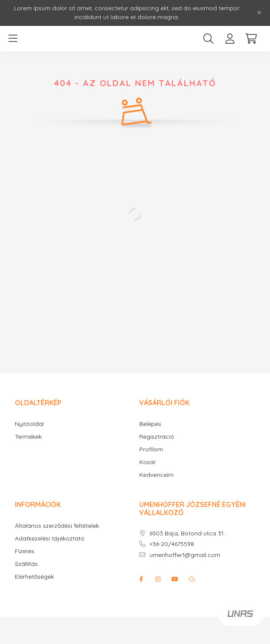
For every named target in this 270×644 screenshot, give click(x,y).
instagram (158, 579)
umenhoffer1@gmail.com (185, 555)
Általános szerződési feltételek (57, 526)
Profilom (151, 449)
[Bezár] (259, 13)
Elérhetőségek (34, 577)
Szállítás (26, 564)
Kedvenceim (156, 475)
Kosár (148, 462)
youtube (175, 579)
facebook (141, 579)
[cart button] (251, 39)
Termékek (28, 437)
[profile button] (230, 39)
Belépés (150, 424)
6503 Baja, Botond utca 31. (187, 533)
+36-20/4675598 (172, 544)
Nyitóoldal (29, 424)
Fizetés (25, 551)
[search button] (208, 39)
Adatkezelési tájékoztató (50, 539)
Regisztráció (157, 437)
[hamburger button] (13, 39)
